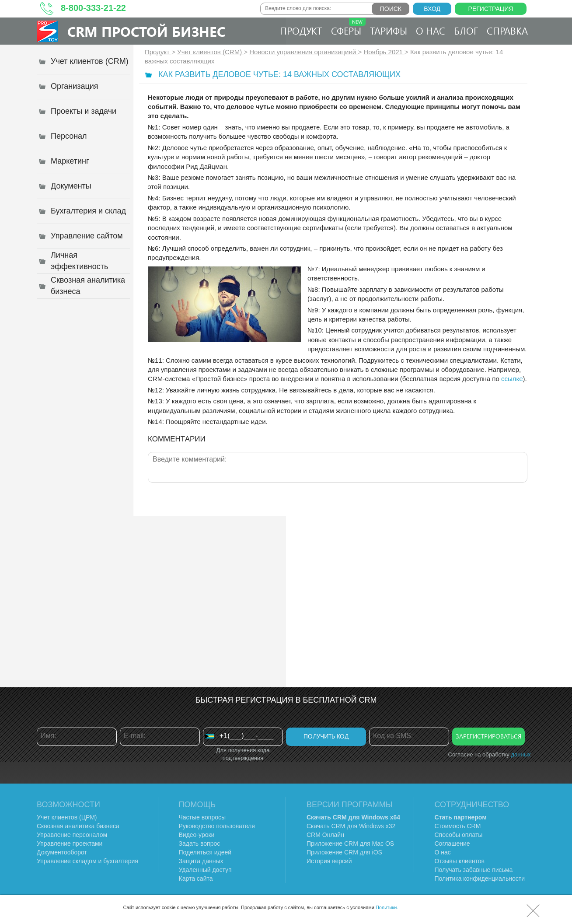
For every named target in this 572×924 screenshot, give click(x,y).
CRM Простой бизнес (146, 31)
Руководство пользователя (217, 826)
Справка (507, 31)
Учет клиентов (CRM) (210, 52)
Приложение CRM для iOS (344, 852)
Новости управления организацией (303, 52)
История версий (329, 861)
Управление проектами (70, 843)
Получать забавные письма (474, 870)
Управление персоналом (72, 835)
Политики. (387, 907)
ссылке (512, 379)
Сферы (348, 28)
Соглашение (452, 843)
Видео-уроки (197, 835)
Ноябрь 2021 (384, 52)
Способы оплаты (459, 835)
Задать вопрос (200, 843)
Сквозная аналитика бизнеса (78, 826)
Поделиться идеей (205, 852)
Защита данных (201, 861)
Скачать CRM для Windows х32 (351, 826)
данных (521, 754)
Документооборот (62, 852)
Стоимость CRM (458, 826)
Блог (466, 31)
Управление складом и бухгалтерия (87, 861)
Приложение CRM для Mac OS (350, 843)
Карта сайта (196, 878)
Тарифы (389, 31)
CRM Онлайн (325, 835)
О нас (431, 31)
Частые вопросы (202, 817)
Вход (432, 9)
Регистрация (491, 9)
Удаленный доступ (205, 870)
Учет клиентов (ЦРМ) (67, 817)
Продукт (301, 31)
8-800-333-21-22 (93, 8)
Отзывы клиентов (460, 861)
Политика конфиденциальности (480, 878)
